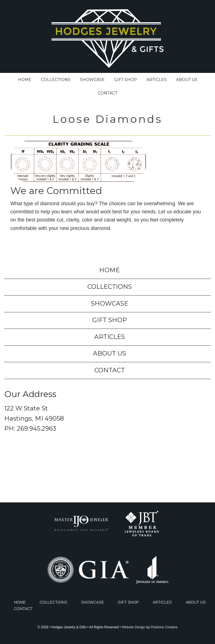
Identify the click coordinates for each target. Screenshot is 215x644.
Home (109, 270)
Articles (110, 337)
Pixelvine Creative (164, 627)
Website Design (134, 627)
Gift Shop (109, 320)
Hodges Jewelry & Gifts (107, 37)
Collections (110, 287)
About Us (109, 353)
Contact (110, 370)
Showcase (110, 303)
